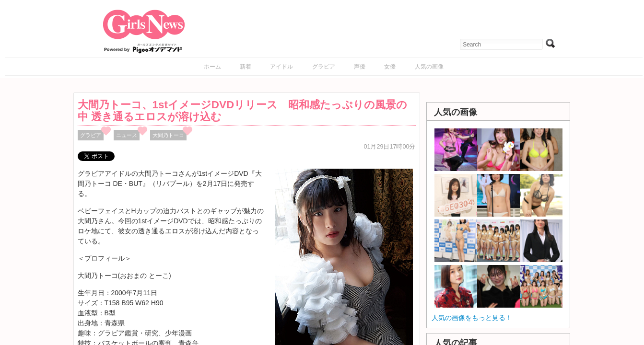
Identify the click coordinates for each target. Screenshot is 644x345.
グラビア (324, 67)
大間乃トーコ (168, 135)
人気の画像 (429, 67)
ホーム (212, 67)
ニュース (127, 135)
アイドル (281, 67)
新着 (246, 67)
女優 (390, 67)
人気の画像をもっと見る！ (472, 318)
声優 (360, 67)
